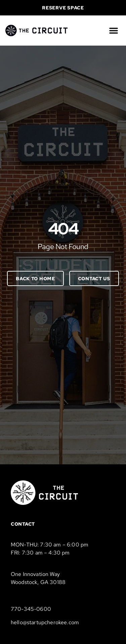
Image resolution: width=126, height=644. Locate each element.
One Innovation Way (35, 574)
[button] (114, 31)
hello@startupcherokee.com (45, 622)
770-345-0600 (31, 609)
